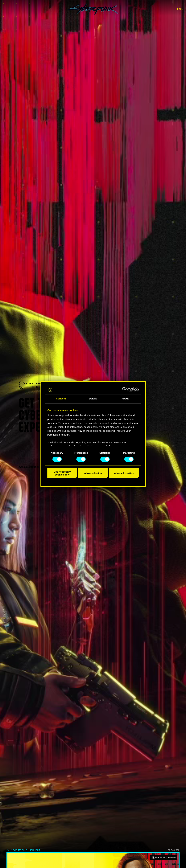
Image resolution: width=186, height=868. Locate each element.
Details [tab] (93, 399)
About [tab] (125, 399)
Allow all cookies (124, 473)
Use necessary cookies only (62, 473)
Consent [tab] (61, 399)
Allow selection (93, 473)
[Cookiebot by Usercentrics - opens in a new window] (125, 389)
